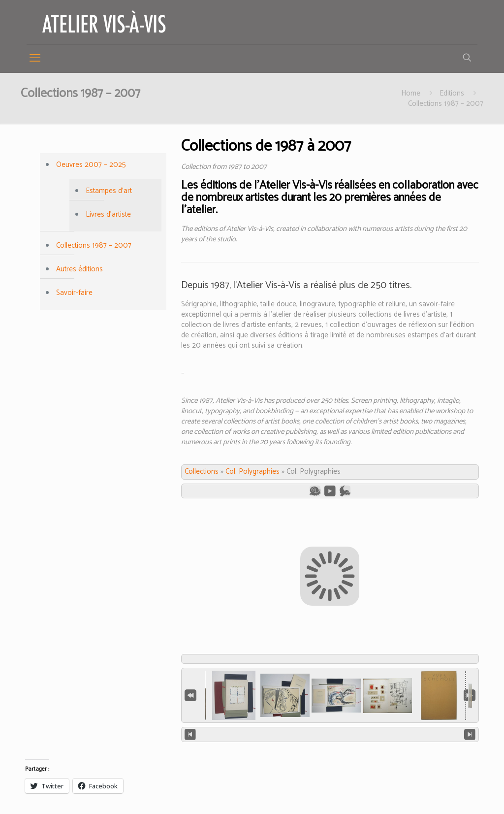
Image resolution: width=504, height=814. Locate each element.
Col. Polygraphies (252, 472)
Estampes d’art (109, 191)
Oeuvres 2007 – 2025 (91, 165)
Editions (452, 93)
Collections (202, 472)
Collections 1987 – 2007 (446, 104)
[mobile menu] (35, 59)
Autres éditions (79, 269)
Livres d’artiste (108, 214)
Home (411, 93)
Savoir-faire (74, 293)
